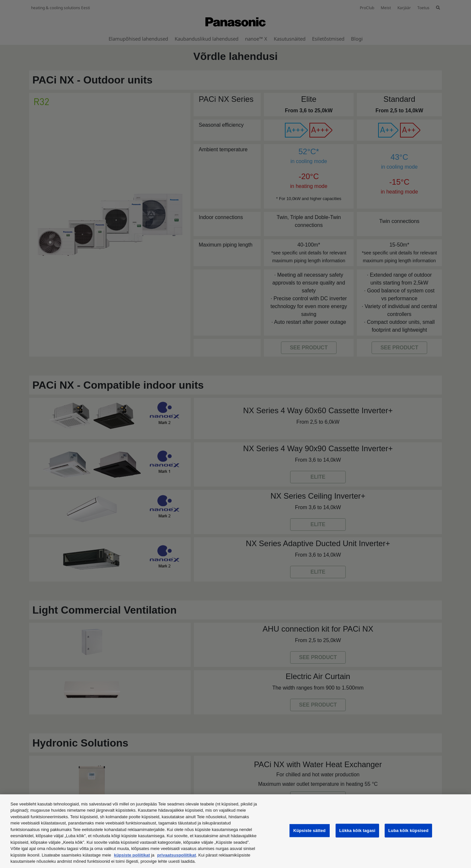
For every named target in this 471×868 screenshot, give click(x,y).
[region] (235, 831)
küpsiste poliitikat (132, 855)
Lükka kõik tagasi (357, 831)
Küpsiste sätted (310, 831)
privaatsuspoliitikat (177, 855)
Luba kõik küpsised (408, 831)
